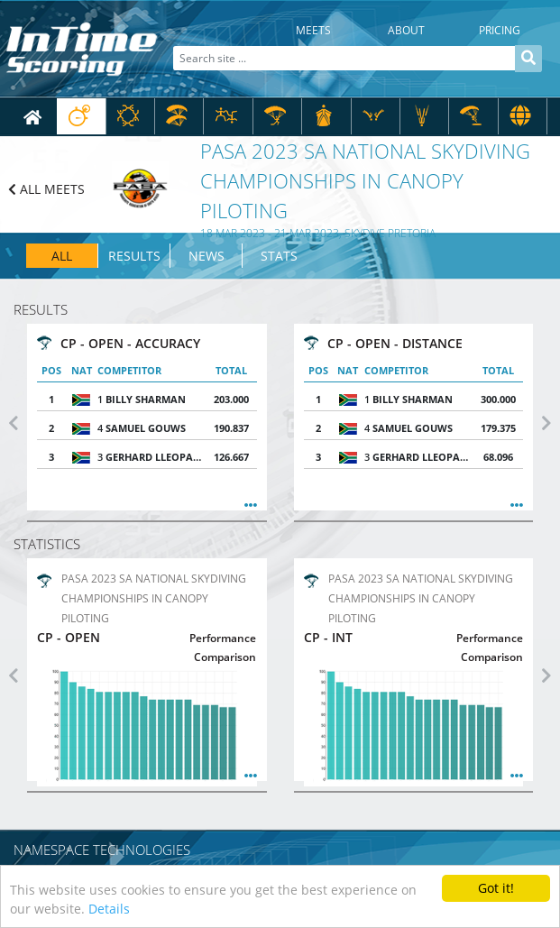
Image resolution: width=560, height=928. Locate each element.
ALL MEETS (46, 189)
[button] (14, 423)
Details (109, 909)
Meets (313, 30)
